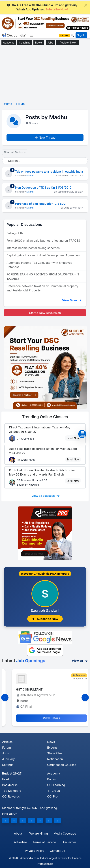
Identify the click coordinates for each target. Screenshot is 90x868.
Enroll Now (73, 438)
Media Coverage (65, 833)
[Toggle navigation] (32, 35)
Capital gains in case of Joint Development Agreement (44, 255)
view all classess (46, 496)
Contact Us (57, 851)
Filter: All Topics (14, 152)
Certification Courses (62, 765)
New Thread (45, 138)
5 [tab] (48, 731)
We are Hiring (38, 833)
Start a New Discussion (45, 313)
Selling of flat (15, 233)
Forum (7, 748)
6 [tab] (53, 731)
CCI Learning (56, 785)
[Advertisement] (45, 74)
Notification (55, 759)
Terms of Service (44, 842)
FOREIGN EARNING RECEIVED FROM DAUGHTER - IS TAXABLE (43, 277)
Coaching (25, 43)
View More (72, 300)
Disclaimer (69, 842)
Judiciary (8, 759)
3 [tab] (37, 731)
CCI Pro (52, 796)
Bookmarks (10, 785)
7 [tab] (59, 731)
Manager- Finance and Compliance (34, 689)
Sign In (81, 35)
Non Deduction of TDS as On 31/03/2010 (43, 188)
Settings (8, 765)
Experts (52, 748)
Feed (6, 779)
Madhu (30, 176)
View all (80, 661)
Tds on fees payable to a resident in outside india (49, 172)
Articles (7, 742)
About (18, 833)
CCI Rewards (11, 796)
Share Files (55, 753)
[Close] (86, 5)
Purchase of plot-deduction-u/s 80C (40, 204)
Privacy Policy (35, 851)
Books (39, 43)
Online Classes (45, 417)
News (51, 742)
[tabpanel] (45, 698)
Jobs (50, 43)
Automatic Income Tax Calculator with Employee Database (39, 265)
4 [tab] (42, 731)
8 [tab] (64, 731)
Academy (9, 43)
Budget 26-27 (12, 773)
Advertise (20, 842)
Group (54, 791)
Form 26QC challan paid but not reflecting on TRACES (43, 241)
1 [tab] (26, 731)
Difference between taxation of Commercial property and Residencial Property (42, 288)
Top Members (12, 791)
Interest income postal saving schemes (33, 248)
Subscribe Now (45, 619)
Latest (24, 661)
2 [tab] (31, 731)
